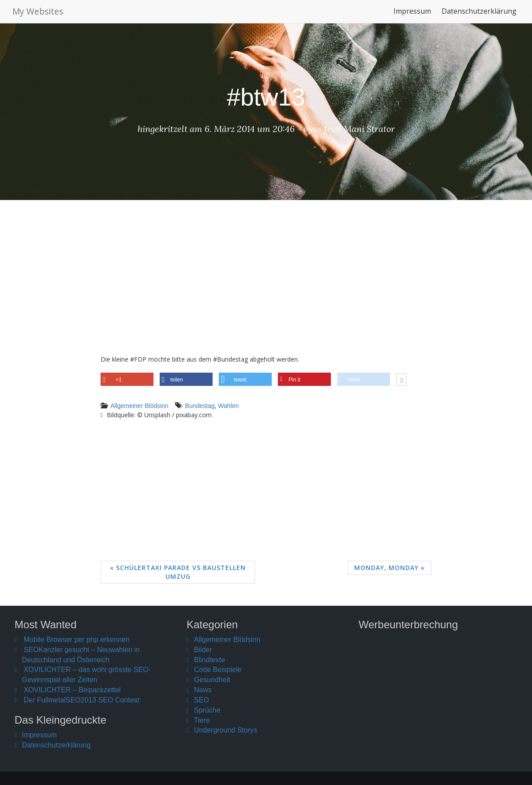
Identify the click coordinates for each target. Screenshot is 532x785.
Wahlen (228, 406)
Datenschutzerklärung (479, 15)
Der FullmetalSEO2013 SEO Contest (82, 700)
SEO (202, 700)
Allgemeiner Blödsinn (139, 406)
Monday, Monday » (390, 568)
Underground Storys (226, 730)
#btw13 (266, 97)
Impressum (412, 15)
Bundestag (200, 406)
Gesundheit (212, 680)
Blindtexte (210, 660)
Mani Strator (369, 129)
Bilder (203, 650)
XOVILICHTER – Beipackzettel (72, 690)
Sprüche (207, 710)
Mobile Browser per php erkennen (77, 640)
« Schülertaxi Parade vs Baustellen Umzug (178, 572)
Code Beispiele (218, 670)
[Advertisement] (266, 284)
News (203, 690)
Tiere (202, 720)
